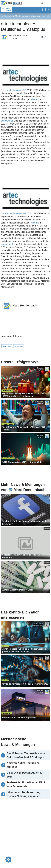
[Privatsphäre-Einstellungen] (8, 860)
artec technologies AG (15, 90)
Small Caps (7, 346)
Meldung (35, 99)
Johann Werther (39, 624)
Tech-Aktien (19, 346)
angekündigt (7, 121)
